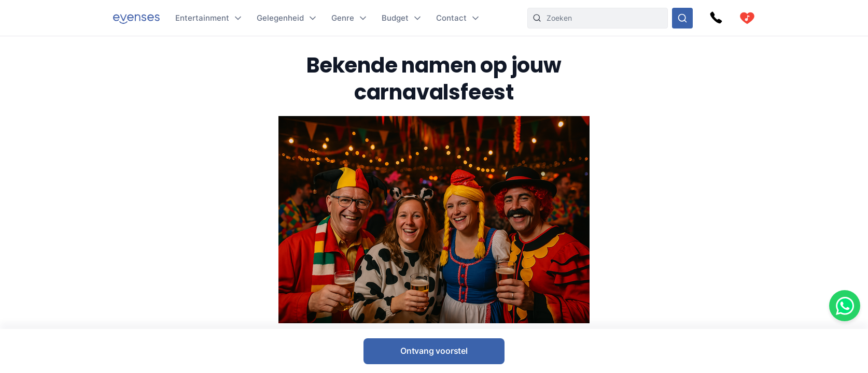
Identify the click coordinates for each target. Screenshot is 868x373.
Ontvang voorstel (434, 351)
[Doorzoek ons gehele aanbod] (682, 18)
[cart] (747, 18)
